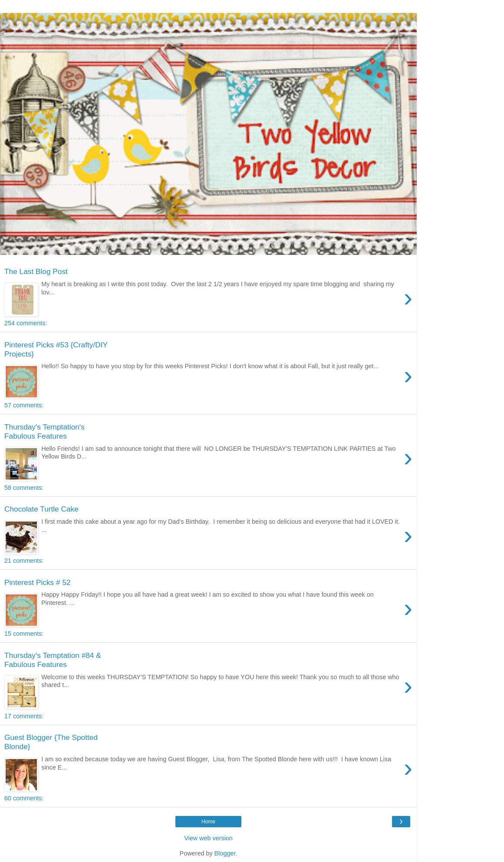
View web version (208, 838)
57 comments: (24, 405)
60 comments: (24, 798)
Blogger (225, 853)
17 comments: (24, 716)
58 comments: (24, 488)
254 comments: (26, 323)
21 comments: (24, 561)
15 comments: (24, 634)
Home (208, 822)
